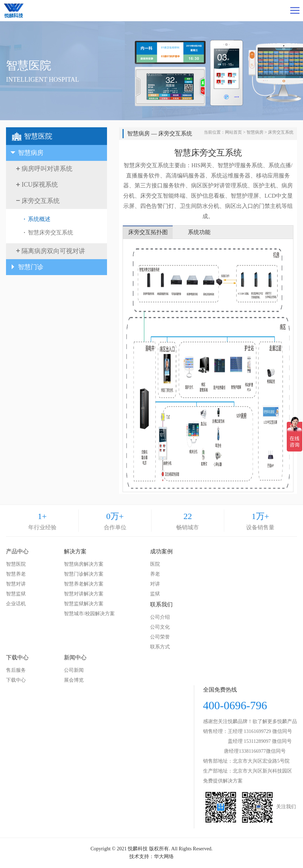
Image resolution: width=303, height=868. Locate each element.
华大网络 (164, 857)
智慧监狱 (16, 594)
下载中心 (17, 657)
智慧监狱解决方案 (84, 604)
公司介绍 (160, 617)
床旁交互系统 (281, 132)
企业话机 (16, 604)
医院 (155, 564)
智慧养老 (16, 574)
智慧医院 (16, 564)
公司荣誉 (160, 637)
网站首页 (233, 132)
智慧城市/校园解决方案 (89, 614)
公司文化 (160, 627)
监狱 (155, 594)
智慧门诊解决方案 (84, 574)
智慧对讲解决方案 (84, 594)
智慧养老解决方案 (84, 584)
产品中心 (17, 551)
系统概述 (39, 219)
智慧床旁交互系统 (50, 232)
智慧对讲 (16, 584)
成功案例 (161, 551)
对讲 (155, 584)
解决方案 (75, 551)
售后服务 (16, 670)
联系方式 (160, 647)
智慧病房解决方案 (84, 564)
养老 (155, 574)
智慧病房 (255, 132)
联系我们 (161, 604)
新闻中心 (75, 657)
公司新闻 (74, 670)
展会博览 (74, 680)
